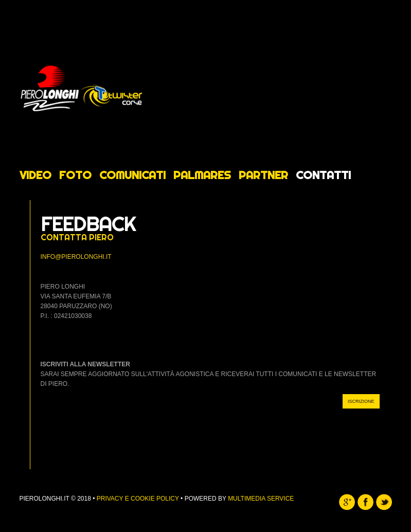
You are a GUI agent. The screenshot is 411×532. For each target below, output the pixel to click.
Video (35, 175)
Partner (263, 175)
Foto (75, 175)
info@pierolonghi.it (76, 257)
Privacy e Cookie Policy (138, 499)
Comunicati (132, 175)
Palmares (202, 175)
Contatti (323, 175)
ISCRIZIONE (361, 401)
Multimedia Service (261, 499)
